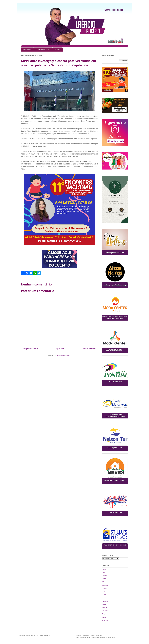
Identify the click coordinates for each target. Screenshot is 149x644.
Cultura (104, 575)
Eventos (105, 588)
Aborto (104, 569)
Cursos (104, 579)
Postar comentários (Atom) (62, 355)
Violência (105, 620)
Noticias (105, 598)
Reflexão (105, 611)
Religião (105, 614)
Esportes (105, 585)
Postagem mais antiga (89, 349)
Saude (104, 617)
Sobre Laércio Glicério (43, 49)
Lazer (104, 592)
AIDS (104, 572)
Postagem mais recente (30, 349)
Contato (58, 49)
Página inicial (27, 49)
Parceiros (105, 601)
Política (104, 608)
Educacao (105, 582)
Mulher (104, 595)
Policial (104, 604)
